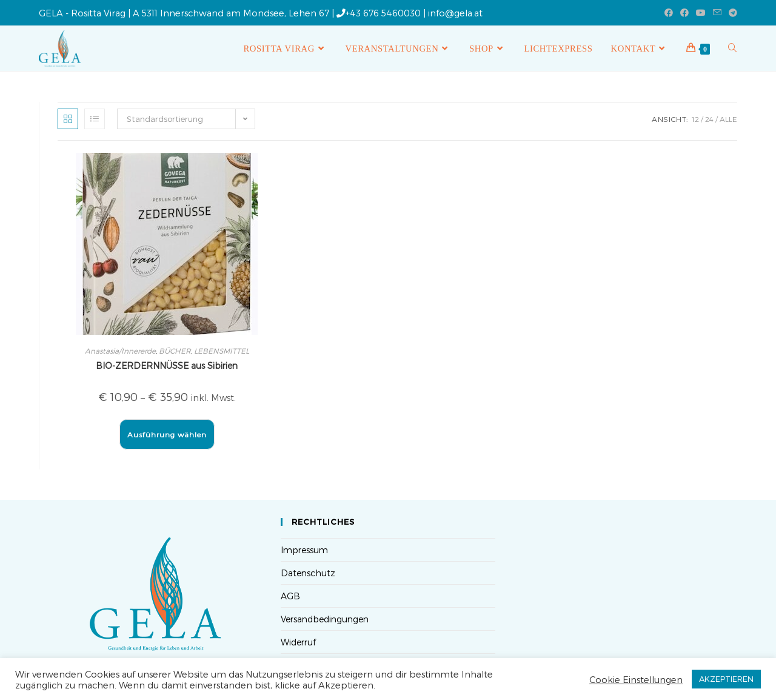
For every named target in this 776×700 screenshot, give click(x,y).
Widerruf (298, 642)
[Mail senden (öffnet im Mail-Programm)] (717, 13)
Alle (728, 119)
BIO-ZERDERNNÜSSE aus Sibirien (167, 365)
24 (709, 119)
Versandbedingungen (325, 619)
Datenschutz (308, 573)
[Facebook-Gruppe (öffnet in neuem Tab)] (684, 13)
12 (695, 119)
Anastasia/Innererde (120, 351)
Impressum (304, 550)
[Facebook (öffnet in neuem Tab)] (669, 13)
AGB (290, 596)
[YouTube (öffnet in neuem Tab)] (701, 13)
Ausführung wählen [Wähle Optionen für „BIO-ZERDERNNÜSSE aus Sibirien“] (167, 434)
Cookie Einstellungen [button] (636, 679)
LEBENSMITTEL (222, 351)
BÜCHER (175, 351)
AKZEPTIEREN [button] (726, 679)
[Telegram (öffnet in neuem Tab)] (731, 13)
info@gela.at (455, 13)
